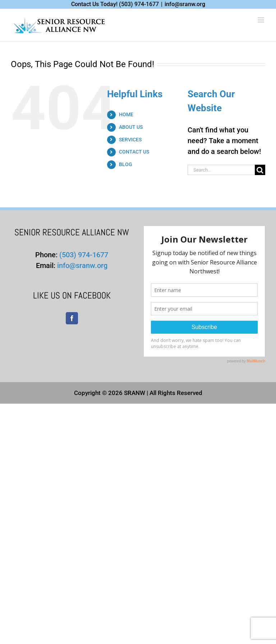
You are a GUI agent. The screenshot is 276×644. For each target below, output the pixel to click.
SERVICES (130, 140)
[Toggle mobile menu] (261, 20)
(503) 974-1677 (139, 4)
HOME (126, 114)
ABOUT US (131, 127)
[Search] (260, 170)
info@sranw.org (185, 4)
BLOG (126, 164)
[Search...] (221, 170)
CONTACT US (134, 152)
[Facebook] (72, 318)
